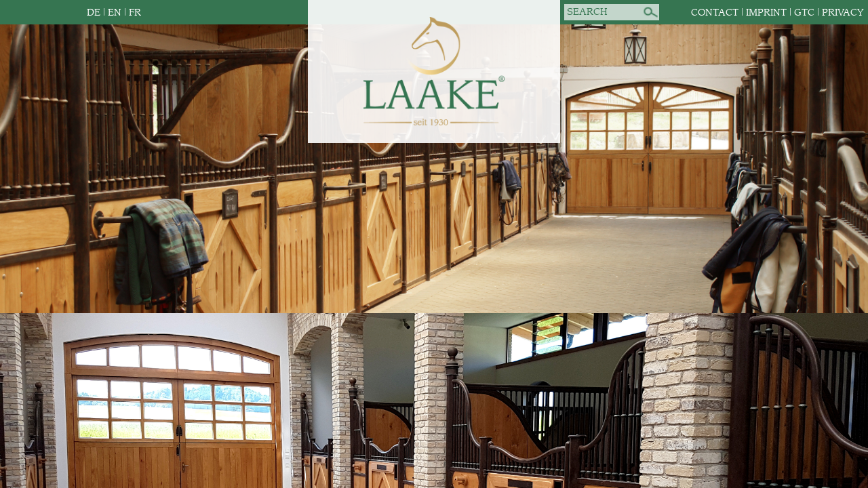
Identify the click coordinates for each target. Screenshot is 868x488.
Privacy (843, 13)
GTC (804, 13)
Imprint (766, 13)
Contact (715, 13)
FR (135, 13)
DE (94, 13)
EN (115, 13)
